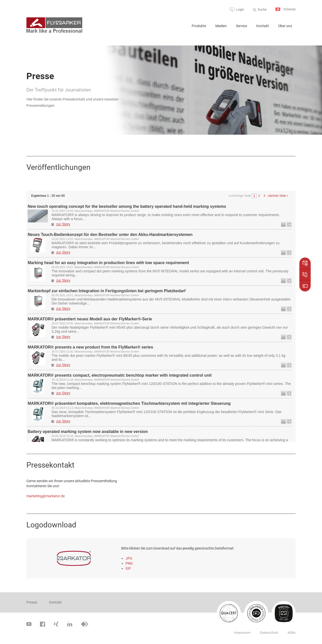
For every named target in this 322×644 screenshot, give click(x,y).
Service (242, 26)
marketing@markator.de (46, 496)
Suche (262, 9)
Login (240, 9)
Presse (32, 602)
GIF (128, 568)
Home (182, 28)
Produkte (199, 26)
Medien (221, 26)
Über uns (285, 26)
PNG (129, 563)
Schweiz (285, 9)
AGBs (292, 633)
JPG (129, 558)
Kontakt (263, 26)
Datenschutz (269, 633)
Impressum (242, 633)
